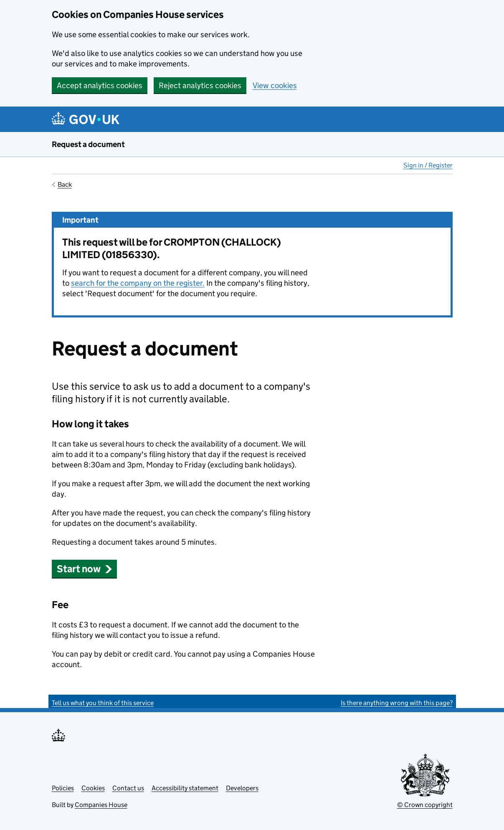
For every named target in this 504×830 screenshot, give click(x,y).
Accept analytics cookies (100, 85)
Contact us (128, 788)
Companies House (101, 805)
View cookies (275, 85)
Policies (63, 788)
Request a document (88, 144)
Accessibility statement (185, 788)
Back (65, 184)
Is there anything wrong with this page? (397, 703)
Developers (242, 788)
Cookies (93, 788)
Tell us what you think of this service (103, 703)
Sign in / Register (428, 165)
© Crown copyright (425, 805)
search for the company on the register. (138, 283)
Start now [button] (85, 569)
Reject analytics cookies (200, 85)
